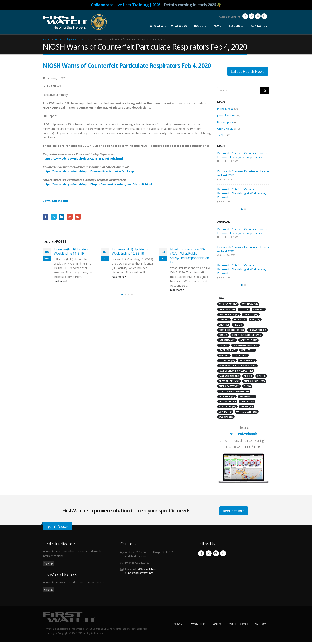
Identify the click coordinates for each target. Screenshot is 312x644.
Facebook (45, 217)
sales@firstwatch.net (145, 571)
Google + (70, 217)
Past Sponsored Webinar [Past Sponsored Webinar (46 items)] (236, 373)
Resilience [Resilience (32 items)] (227, 399)
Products (199, 26)
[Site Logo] (75, 22)
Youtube (216, 556)
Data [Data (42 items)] (224, 322)
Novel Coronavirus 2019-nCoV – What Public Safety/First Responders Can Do (189, 256)
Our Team (261, 626)
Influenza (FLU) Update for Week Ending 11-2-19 (72, 251)
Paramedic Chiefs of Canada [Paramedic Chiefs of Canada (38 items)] (238, 368)
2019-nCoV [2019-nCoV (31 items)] (250, 306)
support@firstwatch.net (139, 575)
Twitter (54, 217)
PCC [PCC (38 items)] (248, 378)
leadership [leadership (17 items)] (228, 352)
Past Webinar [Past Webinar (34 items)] (229, 378)
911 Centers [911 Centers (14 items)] (228, 306)
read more (61, 281)
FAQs (230, 626)
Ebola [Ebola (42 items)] (240, 322)
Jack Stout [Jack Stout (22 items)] (248, 342)
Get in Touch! (57, 529)
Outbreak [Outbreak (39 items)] (227, 363)
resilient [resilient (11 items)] (247, 399)
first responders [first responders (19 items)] (231, 332)
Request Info (234, 513)
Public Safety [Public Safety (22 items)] (229, 388)
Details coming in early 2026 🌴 (193, 5)
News (217, 26)
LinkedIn (62, 217)
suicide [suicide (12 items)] (225, 414)
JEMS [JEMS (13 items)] (224, 348)
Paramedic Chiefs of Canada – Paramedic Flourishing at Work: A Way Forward (242, 193)
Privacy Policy (198, 626)
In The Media (225, 109)
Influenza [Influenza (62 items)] (227, 342)
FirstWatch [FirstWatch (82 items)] (257, 332)
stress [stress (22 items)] (247, 409)
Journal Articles (226, 115)
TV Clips (222, 135)
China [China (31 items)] (259, 312)
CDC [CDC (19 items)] (244, 312)
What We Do (179, 26)
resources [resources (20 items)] (227, 404)
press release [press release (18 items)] (229, 383)
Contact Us (259, 26)
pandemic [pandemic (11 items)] (247, 363)
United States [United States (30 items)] (247, 414)
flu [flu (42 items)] (223, 337)
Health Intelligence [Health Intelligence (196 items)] (247, 337)
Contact (244, 626)
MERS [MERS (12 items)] (224, 358)
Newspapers (225, 122)
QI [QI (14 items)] (247, 388)
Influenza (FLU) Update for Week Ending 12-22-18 (130, 251)
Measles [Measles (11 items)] (248, 352)
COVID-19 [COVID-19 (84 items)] (251, 317)
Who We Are (158, 26)
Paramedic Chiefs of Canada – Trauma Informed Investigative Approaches (242, 155)
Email (78, 217)
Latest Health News (248, 71)
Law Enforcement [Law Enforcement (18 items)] (246, 348)
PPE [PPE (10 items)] (261, 378)
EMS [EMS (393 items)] (255, 322)
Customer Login (228, 17)
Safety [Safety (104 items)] (247, 404)
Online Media (225, 129)
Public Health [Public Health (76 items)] (254, 383)
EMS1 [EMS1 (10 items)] (224, 327)
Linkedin (223, 556)
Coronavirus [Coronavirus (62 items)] (229, 317)
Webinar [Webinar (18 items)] (226, 419)
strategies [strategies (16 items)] (227, 409)
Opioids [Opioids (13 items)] (240, 358)
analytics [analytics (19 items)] (227, 312)
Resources (236, 26)
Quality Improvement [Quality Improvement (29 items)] (234, 394)
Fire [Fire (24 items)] (238, 327)
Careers (216, 626)
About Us (179, 626)
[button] (122, 298)
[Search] (265, 91)
